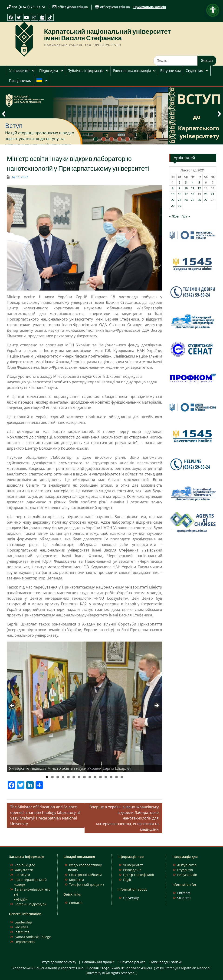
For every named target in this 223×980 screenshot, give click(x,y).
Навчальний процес (98, 962)
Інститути (22, 875)
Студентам (195, 70)
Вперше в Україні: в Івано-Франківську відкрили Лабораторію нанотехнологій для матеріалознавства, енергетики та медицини (124, 818)
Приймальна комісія (150, 7)
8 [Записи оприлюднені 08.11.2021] (173, 188)
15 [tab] (122, 777)
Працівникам (20, 80)
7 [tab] (79, 777)
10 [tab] (95, 777)
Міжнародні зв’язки (167, 962)
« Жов (174, 216)
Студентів (185, 870)
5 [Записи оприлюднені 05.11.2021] (199, 182)
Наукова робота (133, 962)
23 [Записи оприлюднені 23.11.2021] (180, 200)
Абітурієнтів (187, 865)
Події (127, 880)
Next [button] (156, 706)
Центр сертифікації (139, 875)
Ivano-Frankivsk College (33, 937)
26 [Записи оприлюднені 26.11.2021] (199, 200)
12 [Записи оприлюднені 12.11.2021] (199, 188)
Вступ (14, 126)
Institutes (22, 932)
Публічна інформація (86, 70)
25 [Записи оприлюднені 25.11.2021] (193, 200)
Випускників (187, 875)
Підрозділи (49, 70)
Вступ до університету (58, 962)
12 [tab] (106, 777)
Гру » (186, 216)
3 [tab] (58, 777)
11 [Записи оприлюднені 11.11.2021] (193, 188)
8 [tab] (84, 777)
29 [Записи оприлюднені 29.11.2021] (173, 206)
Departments (25, 942)
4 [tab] (63, 777)
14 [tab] (117, 777)
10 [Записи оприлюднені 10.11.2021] (186, 188)
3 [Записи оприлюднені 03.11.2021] (186, 182)
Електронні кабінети (85, 875)
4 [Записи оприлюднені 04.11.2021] (193, 182)
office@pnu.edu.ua (73, 7)
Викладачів (132, 870)
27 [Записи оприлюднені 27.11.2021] (206, 200)
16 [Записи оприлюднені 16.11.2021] (180, 194)
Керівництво (25, 865)
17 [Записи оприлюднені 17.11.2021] (186, 194)
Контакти (76, 880)
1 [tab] (47, 777)
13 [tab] (111, 777)
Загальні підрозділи (31, 904)
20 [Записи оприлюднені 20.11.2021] (206, 194)
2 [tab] (52, 777)
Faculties (21, 927)
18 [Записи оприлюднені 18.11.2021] (193, 194)
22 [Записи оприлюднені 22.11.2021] (173, 200)
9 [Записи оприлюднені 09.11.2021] (179, 188)
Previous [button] (13, 706)
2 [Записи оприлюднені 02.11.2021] (179, 182)
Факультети (24, 870)
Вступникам (171, 70)
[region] (84, 707)
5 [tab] (68, 777)
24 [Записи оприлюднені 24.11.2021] (186, 200)
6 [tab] (74, 777)
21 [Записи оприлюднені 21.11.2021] (213, 194)
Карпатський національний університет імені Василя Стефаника (107, 35)
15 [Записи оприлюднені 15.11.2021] (173, 194)
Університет (20, 70)
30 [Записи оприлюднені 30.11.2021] (180, 206)
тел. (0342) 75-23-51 (29, 7)
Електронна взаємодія (132, 70)
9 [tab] (90, 777)
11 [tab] (101, 777)
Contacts (76, 903)
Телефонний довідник (87, 885)
